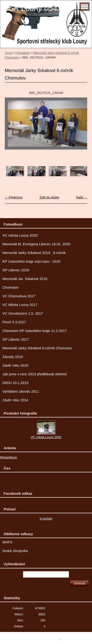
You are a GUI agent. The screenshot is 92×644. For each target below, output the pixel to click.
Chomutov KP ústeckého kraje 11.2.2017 (35, 331)
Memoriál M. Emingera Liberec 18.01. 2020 (36, 244)
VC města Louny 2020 (20, 235)
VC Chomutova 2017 (19, 296)
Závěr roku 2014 (15, 400)
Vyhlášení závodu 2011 (21, 391)
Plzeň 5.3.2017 (14, 322)
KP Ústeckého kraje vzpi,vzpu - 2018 (31, 261)
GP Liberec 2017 (16, 339)
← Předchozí (14, 197)
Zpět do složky (49, 197)
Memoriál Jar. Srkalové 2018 (25, 279)
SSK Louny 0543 (33, 8)
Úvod (8, 53)
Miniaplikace (8, 457)
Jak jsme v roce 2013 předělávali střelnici (35, 374)
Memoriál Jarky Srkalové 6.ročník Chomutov (37, 348)
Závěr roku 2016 (15, 365)
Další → (82, 197)
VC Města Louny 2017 (20, 305)
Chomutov (10, 287)
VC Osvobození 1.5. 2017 (23, 313)
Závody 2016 (13, 357)
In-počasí (46, 518)
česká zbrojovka (15, 551)
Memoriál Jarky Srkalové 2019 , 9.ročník (34, 253)
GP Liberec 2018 (16, 270)
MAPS (7, 542)
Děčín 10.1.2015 (15, 383)
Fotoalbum (23, 53)
